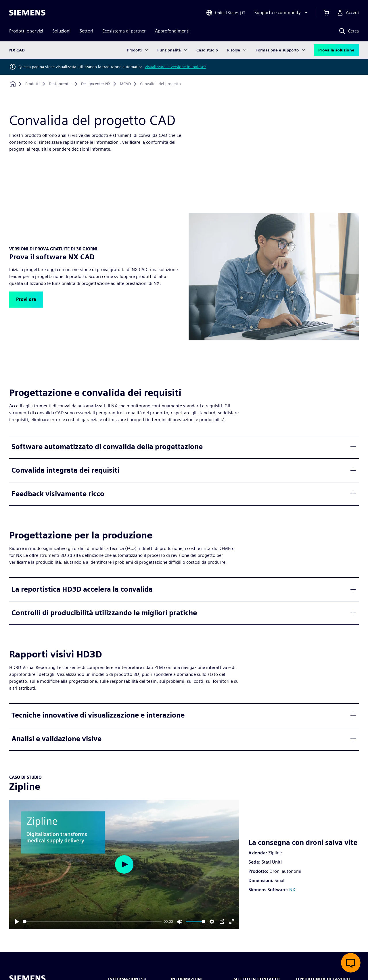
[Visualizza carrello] (326, 13)
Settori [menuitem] (86, 31)
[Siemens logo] (27, 13)
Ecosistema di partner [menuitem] (124, 31)
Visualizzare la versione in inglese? (175, 67)
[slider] (92, 921)
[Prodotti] (32, 84)
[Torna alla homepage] (13, 84)
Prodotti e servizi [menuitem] (26, 31)
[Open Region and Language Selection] (226, 13)
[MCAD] (125, 84)
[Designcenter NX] (96, 84)
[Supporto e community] (282, 13)
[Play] (17, 922)
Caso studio (207, 50)
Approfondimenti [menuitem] (172, 31)
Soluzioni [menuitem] (61, 31)
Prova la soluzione (336, 50)
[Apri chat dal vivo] (351, 963)
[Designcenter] (60, 84)
